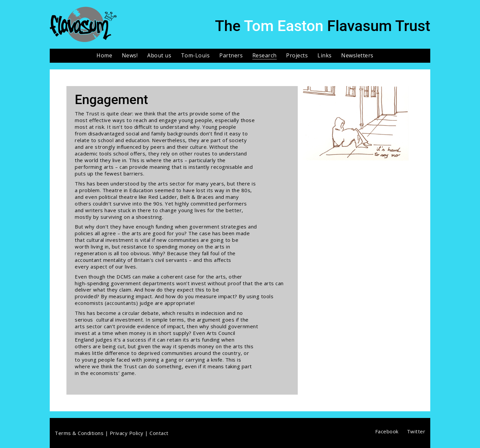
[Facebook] (387, 431)
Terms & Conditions (79, 433)
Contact (159, 433)
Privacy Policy (127, 433)
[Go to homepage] (83, 24)
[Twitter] (416, 431)
